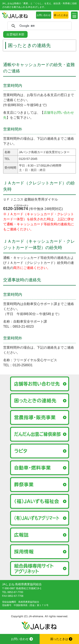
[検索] (39, 26)
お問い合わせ (44, 15)
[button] (74, 15)
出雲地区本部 (15, 34)
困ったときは (61, 15)
